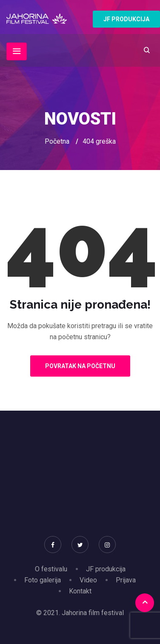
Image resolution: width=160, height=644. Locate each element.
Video (88, 580)
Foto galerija (43, 580)
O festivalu (51, 569)
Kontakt (80, 591)
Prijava (126, 580)
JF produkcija (106, 569)
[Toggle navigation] (17, 51)
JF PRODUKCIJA (126, 19)
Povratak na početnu (80, 366)
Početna (57, 141)
